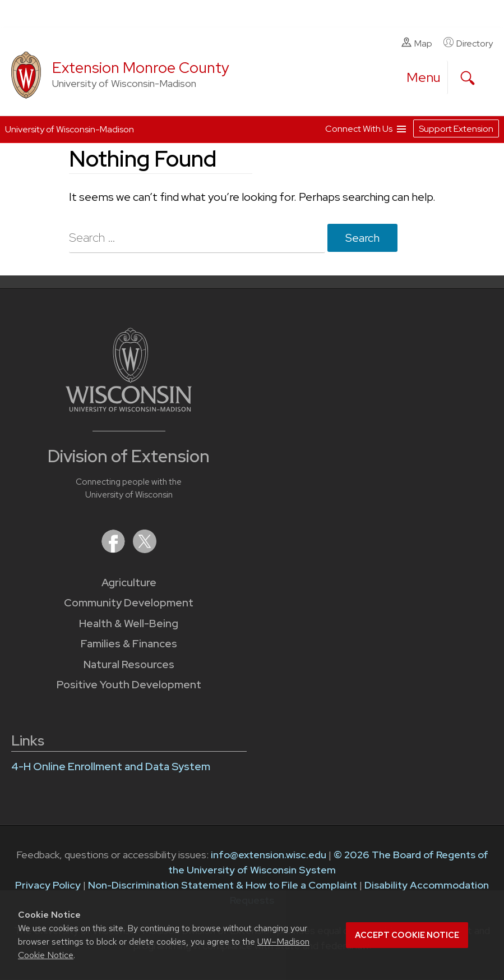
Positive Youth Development (129, 685)
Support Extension (456, 129)
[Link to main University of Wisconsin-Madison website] (129, 408)
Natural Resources (129, 664)
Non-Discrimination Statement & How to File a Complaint (223, 885)
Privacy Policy (48, 885)
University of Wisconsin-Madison (70, 129)
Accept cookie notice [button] (407, 935)
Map (417, 43)
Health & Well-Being (129, 624)
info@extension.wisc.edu (269, 855)
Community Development (129, 603)
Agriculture (129, 583)
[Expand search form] (468, 78)
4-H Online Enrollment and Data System (111, 767)
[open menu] (424, 77)
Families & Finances (129, 644)
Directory (468, 43)
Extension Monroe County (141, 68)
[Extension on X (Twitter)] (145, 549)
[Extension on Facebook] (114, 549)
